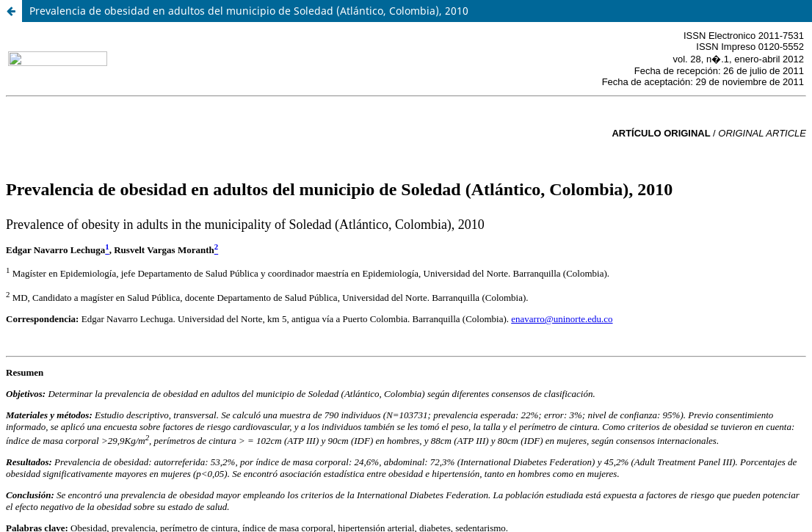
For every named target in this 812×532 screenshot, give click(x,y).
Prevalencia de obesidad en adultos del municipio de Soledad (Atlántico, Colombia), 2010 (249, 11)
